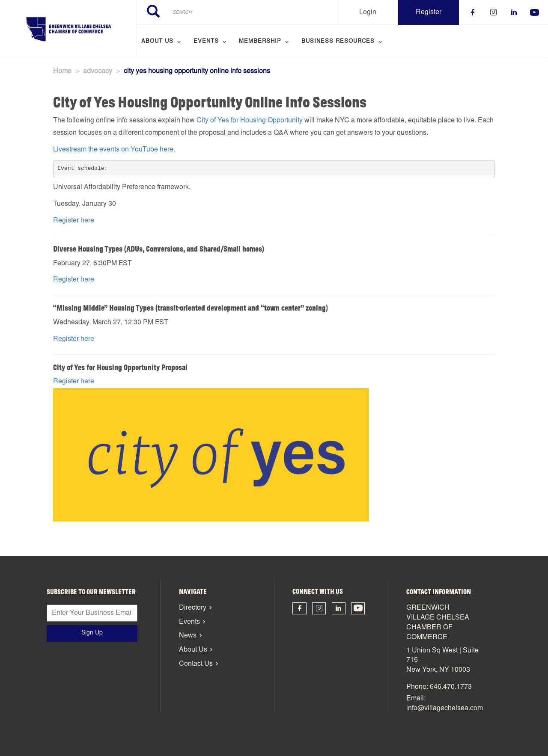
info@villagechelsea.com (445, 709)
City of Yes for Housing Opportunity (250, 121)
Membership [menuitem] (260, 42)
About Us (193, 650)
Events (189, 622)
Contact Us (196, 664)
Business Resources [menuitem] (338, 42)
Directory (193, 608)
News (188, 636)
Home (62, 71)
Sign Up (92, 633)
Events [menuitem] (206, 42)
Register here (74, 221)
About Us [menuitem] (157, 42)
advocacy (98, 71)
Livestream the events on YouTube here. (114, 150)
